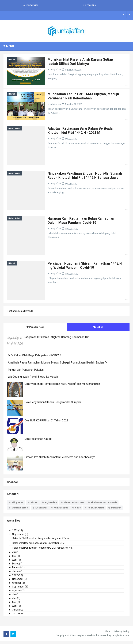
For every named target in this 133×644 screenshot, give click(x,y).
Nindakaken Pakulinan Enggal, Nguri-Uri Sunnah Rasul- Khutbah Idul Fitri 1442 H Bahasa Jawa (86, 179)
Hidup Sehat (15, 130)
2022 (15, 578)
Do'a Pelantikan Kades (38, 442)
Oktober (17, 586)
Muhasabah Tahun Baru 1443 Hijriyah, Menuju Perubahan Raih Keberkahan (85, 97)
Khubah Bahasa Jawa (74, 506)
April (15, 563)
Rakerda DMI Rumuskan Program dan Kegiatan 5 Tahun (43, 541)
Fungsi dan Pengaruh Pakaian (26, 373)
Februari (17, 570)
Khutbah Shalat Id (20, 511)
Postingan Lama (16, 314)
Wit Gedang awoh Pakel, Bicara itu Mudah (33, 380)
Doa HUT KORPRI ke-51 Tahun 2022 (46, 423)
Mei (14, 559)
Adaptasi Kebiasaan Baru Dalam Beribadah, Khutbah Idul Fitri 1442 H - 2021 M (83, 132)
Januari (16, 574)
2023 (15, 533)
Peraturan (116, 511)
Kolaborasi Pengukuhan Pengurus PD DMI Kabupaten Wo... (44, 551)
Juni (15, 601)
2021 (15, 617)
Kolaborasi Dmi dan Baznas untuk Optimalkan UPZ (40, 546)
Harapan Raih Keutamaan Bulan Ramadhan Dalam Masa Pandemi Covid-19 (83, 223)
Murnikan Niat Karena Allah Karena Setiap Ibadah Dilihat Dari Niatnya (82, 62)
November (18, 582)
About (108, 634)
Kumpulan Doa (61, 511)
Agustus (17, 593)
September (18, 537)
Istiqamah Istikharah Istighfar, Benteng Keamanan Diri (57, 340)
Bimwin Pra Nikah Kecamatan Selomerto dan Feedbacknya (60, 460)
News (78, 511)
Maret (16, 567)
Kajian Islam (51, 506)
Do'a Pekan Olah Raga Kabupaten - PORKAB (35, 359)
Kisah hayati (41, 511)
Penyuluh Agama (96, 511)
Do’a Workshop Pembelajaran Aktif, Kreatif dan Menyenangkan (62, 387)
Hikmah (12, 60)
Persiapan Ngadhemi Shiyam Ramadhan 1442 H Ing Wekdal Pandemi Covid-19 (85, 268)
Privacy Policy (121, 634)
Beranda (30, 314)
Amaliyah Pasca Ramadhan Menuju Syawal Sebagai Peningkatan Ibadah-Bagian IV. (58, 366)
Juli (14, 555)
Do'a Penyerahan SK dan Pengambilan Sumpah (53, 405)
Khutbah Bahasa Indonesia (104, 506)
